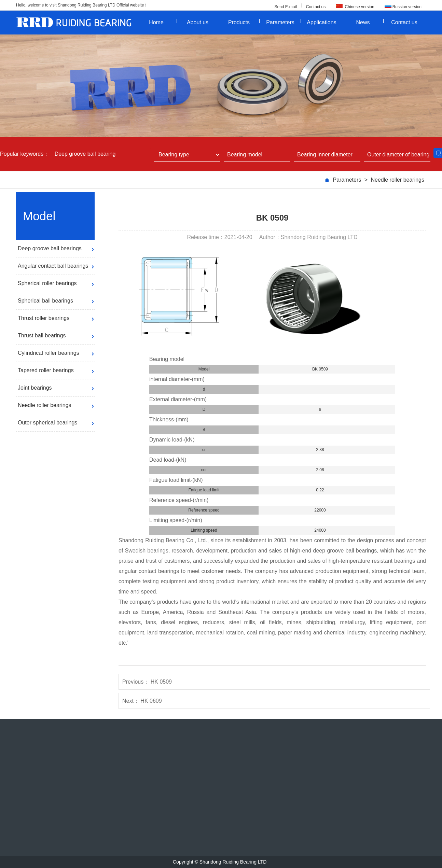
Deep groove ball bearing (85, 154)
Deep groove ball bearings (50, 248)
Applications (324, 22)
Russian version (407, 7)
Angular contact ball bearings (53, 266)
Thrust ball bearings (42, 335)
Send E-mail (285, 7)
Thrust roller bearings (44, 318)
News (370, 22)
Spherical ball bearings (45, 301)
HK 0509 (161, 682)
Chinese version (359, 7)
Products (244, 22)
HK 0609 (151, 701)
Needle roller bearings (397, 180)
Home (163, 22)
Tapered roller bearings (46, 370)
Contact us (316, 7)
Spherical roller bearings (47, 283)
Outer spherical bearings (47, 423)
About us (203, 22)
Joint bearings (35, 388)
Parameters (284, 22)
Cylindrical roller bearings (49, 353)
